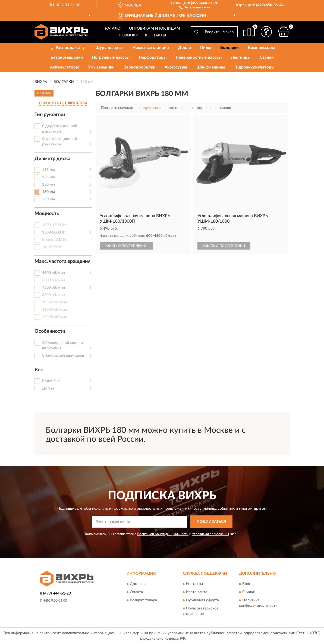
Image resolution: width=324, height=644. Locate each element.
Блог (246, 584)
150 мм (48, 185)
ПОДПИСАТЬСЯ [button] (211, 522)
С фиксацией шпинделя (63, 356)
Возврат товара (143, 601)
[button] (195, 7)
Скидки (249, 592)
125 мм (48, 177)
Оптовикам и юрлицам (155, 29)
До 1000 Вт (52, 247)
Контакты (156, 35)
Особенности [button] (50, 331)
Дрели (185, 48)
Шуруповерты (109, 48)
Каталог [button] (114, 29)
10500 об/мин (55, 302)
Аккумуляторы (64, 67)
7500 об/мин (54, 288)
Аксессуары (176, 67)
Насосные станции (151, 48)
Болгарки (229, 48)
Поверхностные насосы (199, 57)
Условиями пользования (210, 534)
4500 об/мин (54, 273)
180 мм (48, 192)
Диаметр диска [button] (52, 159)
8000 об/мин (54, 295)
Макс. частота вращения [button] (62, 262)
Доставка (138, 584)
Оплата (136, 592)
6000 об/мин (54, 280)
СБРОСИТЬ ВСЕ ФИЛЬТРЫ (63, 103)
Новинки (129, 35)
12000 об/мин (55, 317)
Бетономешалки (67, 57)
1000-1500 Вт (54, 225)
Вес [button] (39, 370)
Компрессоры (261, 48)
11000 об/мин (55, 310)
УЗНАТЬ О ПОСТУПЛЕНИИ (126, 246)
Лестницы (241, 57)
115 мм (48, 170)
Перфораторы (153, 57)
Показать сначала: (117, 108)
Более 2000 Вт (55, 240)
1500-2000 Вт (54, 232)
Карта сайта (197, 592)
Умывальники (101, 67)
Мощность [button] (47, 214)
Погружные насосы (111, 57)
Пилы (206, 48)
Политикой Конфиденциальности (163, 534)
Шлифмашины (211, 67)
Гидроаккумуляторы (254, 67)
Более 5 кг (51, 381)
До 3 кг (48, 388)
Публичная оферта (202, 601)
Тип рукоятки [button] (50, 115)
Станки (267, 57)
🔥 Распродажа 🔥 (68, 48)
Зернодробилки (140, 67)
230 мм (48, 199)
